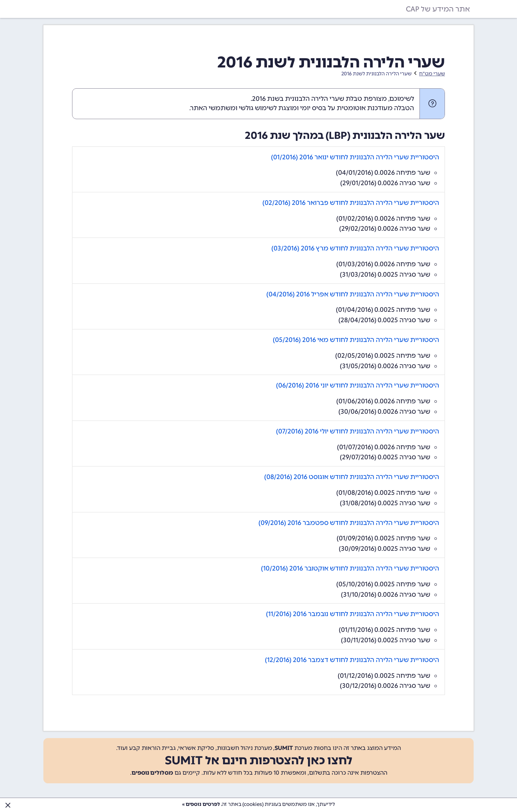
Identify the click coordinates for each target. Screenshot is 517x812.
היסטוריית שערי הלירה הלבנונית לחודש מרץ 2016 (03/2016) (355, 248)
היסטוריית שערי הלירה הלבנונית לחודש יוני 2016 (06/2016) (358, 385)
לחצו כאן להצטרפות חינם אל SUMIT (259, 760)
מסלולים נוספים (152, 773)
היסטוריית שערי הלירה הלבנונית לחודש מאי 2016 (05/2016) (356, 340)
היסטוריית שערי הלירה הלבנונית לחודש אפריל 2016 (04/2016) (353, 294)
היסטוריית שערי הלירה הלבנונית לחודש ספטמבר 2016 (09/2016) (349, 523)
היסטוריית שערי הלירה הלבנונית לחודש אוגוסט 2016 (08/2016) (352, 477)
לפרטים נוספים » (201, 804)
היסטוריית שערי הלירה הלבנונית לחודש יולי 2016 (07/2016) (358, 431)
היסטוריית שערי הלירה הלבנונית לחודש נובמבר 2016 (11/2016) (353, 614)
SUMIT (284, 748)
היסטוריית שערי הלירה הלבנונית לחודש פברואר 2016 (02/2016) (351, 203)
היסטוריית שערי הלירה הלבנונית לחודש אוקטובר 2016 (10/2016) (350, 568)
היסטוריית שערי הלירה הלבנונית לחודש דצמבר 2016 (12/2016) (352, 660)
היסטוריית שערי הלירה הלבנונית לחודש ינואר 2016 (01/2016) (355, 157)
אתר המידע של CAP (438, 9)
